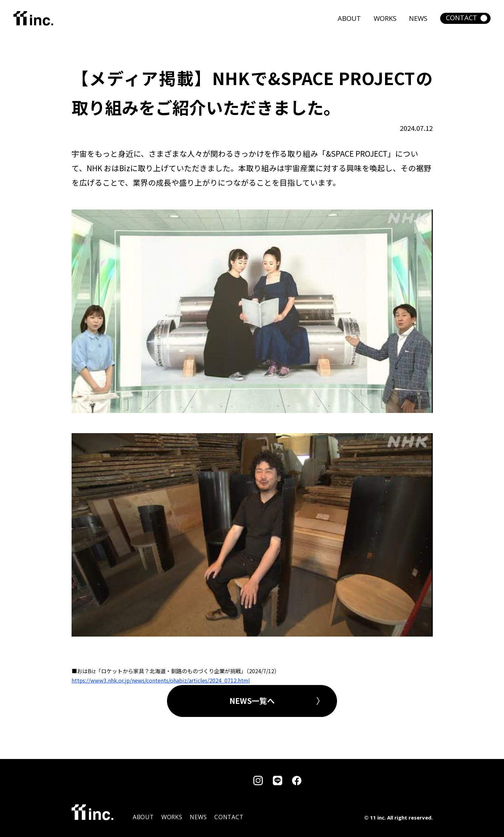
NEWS (418, 18)
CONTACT (461, 18)
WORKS (385, 18)
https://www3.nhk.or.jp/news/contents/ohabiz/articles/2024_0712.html (161, 680)
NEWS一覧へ (252, 700)
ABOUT (349, 18)
